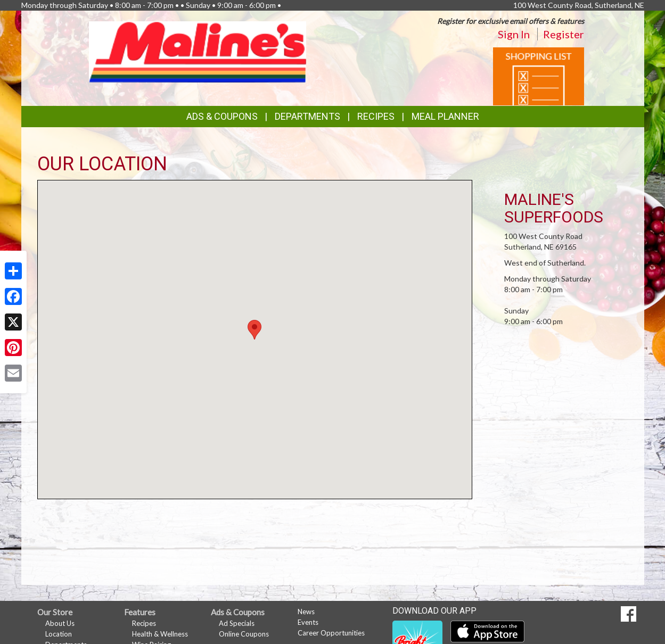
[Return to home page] (198, 51)
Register (564, 34)
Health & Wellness (160, 634)
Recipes (376, 116)
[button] (254, 330)
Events (308, 622)
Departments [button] (307, 116)
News (306, 612)
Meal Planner (445, 116)
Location (59, 634)
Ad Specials (237, 623)
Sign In (514, 34)
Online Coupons (244, 634)
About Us (60, 623)
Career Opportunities (331, 633)
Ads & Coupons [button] (222, 116)
